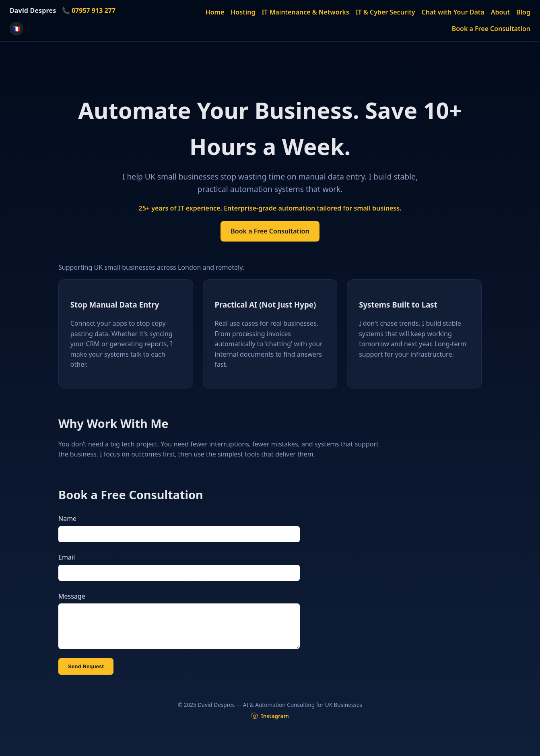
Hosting (243, 12)
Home (215, 12)
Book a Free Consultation (491, 29)
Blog (523, 12)
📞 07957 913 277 (89, 10)
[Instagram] (270, 724)
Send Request (86, 674)
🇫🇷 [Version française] (17, 29)
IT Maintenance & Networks (305, 12)
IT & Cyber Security (385, 12)
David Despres (33, 10)
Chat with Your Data (453, 12)
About (500, 12)
